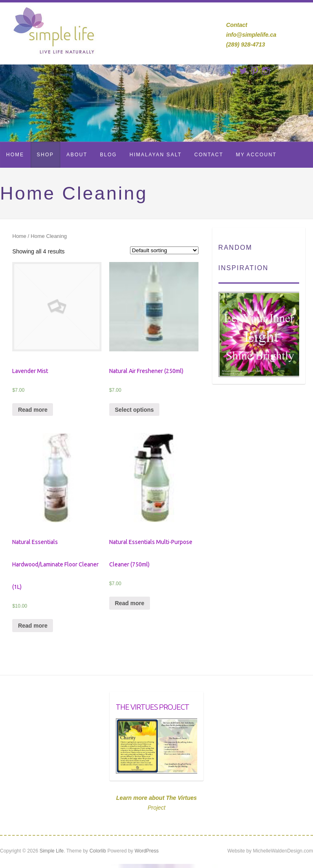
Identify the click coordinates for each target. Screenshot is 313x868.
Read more (33, 410)
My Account (256, 155)
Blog (108, 155)
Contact (209, 155)
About (77, 155)
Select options (134, 410)
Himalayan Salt (156, 155)
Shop (45, 155)
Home (15, 155)
